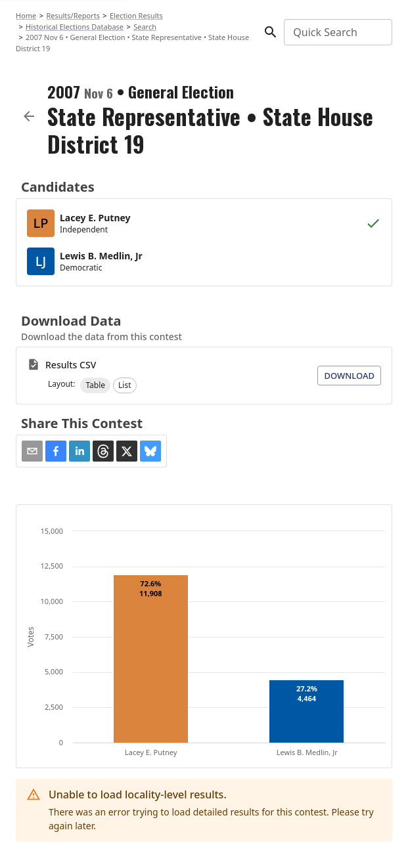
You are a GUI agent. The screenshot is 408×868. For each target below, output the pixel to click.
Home (26, 15)
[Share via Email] (32, 451)
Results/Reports (73, 15)
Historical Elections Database (75, 27)
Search (145, 27)
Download (349, 376)
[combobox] (337, 32)
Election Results (136, 15)
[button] (95, 385)
